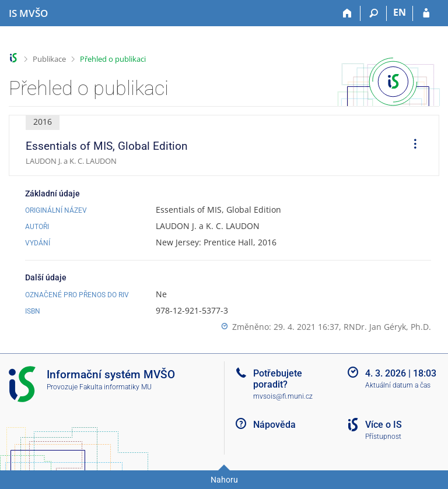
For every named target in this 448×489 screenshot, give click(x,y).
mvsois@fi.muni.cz (283, 396)
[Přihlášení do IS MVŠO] (426, 13)
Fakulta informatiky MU (116, 387)
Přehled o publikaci (113, 59)
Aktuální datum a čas (398, 385)
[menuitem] (411, 146)
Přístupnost (383, 437)
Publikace (49, 59)
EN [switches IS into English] (400, 12)
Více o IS (384, 425)
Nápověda (274, 425)
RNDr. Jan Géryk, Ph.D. (387, 327)
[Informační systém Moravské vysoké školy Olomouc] (28, 13)
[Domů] (347, 13)
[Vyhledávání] (374, 13)
